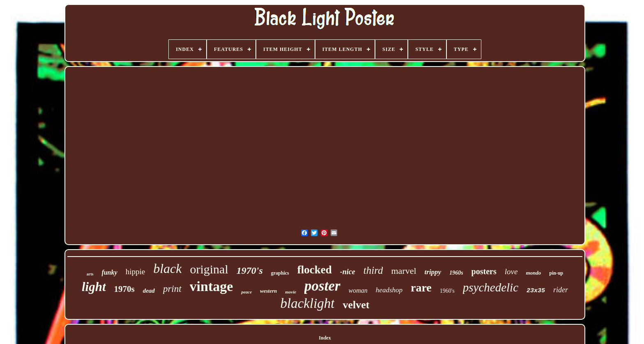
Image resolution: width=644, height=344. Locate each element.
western (268, 291)
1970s (124, 289)
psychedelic (491, 287)
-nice (348, 272)
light (94, 287)
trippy (433, 272)
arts (90, 274)
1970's (250, 271)
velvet (356, 305)
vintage (212, 286)
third (373, 270)
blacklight (308, 303)
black (167, 268)
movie (291, 292)
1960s (456, 273)
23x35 (536, 291)
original (209, 269)
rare (421, 288)
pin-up (556, 273)
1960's (447, 291)
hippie (136, 272)
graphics (280, 273)
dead (149, 291)
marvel (404, 271)
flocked (315, 270)
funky (109, 272)
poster (322, 286)
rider (561, 290)
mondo (533, 273)
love (511, 272)
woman (358, 290)
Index (325, 338)
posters (484, 271)
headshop (389, 290)
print (172, 289)
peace (246, 292)
